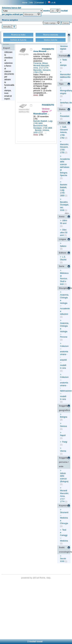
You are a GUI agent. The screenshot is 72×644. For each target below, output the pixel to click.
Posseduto (65, 116)
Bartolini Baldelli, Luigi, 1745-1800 (43, 122)
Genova (63, 426)
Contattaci (40, 3)
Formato (63, 56)
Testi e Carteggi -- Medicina (64, 535)
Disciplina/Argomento (65, 288)
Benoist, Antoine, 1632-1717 (41, 131)
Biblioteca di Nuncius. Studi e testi (64, 279)
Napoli (63, 435)
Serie (62, 266)
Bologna (64, 417)
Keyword (63, 506)
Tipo (61, 84)
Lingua (62, 239)
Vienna (63, 451)
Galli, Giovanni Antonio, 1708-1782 (64, 132)
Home (25, 3)
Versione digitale (47, 110)
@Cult (36, 578)
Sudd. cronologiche (65, 550)
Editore (63, 253)
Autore (62, 123)
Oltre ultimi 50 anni (64, 233)
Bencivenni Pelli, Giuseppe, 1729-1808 (43, 127)
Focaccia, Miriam (41, 63)
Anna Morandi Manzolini (44, 51)
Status (62, 109)
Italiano (63, 246)
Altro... (68, 213)
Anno (62, 217)
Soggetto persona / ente (64, 462)
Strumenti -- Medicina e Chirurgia (64, 518)
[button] (55, 11)
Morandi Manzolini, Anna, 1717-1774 (42, 67)
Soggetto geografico (64, 408)
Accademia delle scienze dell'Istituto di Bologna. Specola (65, 167)
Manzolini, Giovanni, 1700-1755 (42, 71)
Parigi (65, 442)
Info (31, 3)
